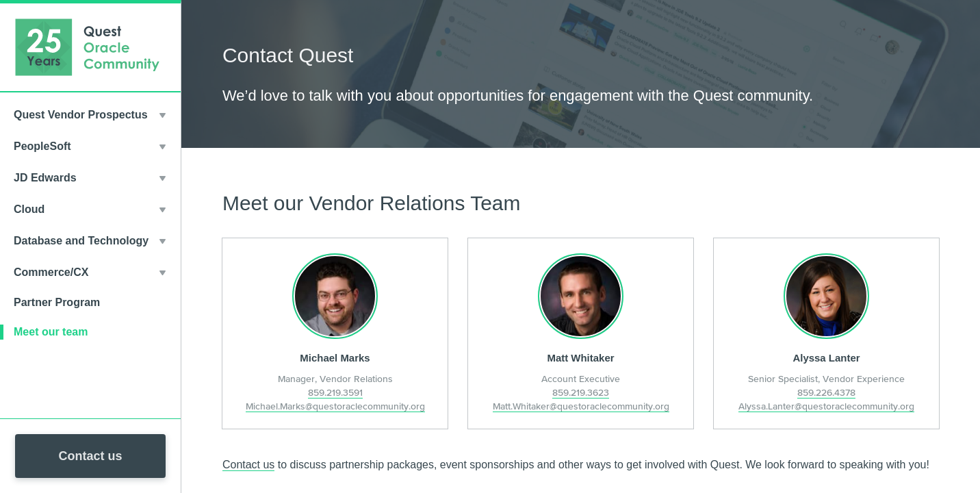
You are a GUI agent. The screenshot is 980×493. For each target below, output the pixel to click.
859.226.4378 (826, 392)
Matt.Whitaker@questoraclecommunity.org (581, 406)
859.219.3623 (581, 392)
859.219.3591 (335, 392)
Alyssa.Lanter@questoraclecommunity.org (826, 406)
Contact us (90, 456)
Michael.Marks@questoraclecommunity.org (335, 406)
